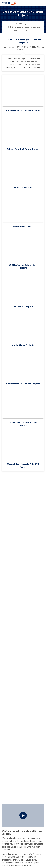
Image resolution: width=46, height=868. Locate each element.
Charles (40, 47)
